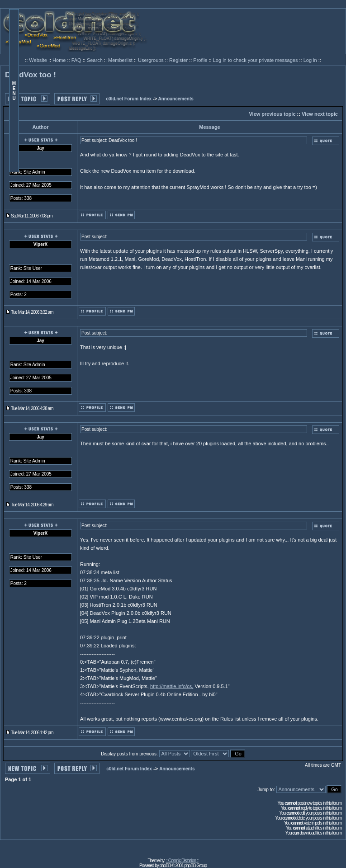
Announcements (175, 99)
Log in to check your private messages (256, 60)
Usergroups (152, 60)
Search (95, 60)
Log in (310, 60)
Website (39, 60)
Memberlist (121, 60)
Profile (201, 60)
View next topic (320, 114)
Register (179, 60)
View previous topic (272, 114)
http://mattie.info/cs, (172, 686)
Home (60, 60)
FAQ (77, 60)
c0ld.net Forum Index (129, 99)
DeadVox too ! (31, 75)
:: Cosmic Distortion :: (182, 861)
